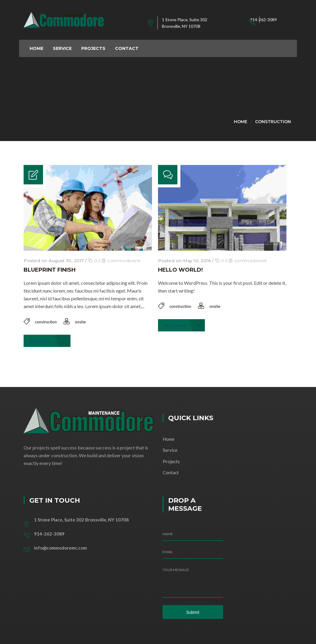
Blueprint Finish (50, 270)
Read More (48, 341)
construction (273, 122)
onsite (80, 322)
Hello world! (180, 270)
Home (241, 122)
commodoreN (124, 261)
